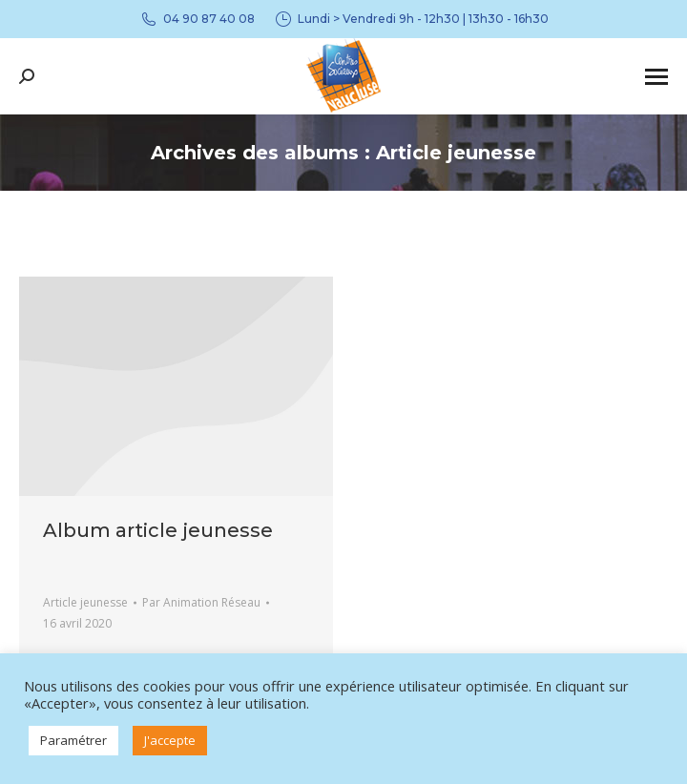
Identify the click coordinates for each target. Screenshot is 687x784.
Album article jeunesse (158, 530)
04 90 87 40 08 (197, 19)
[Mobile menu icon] (656, 77)
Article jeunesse (85, 602)
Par (201, 602)
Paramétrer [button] (73, 740)
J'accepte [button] (170, 740)
